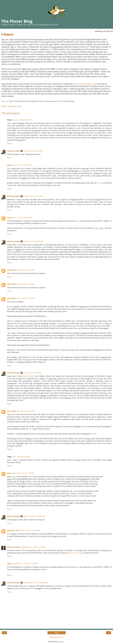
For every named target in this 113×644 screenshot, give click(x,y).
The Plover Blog (17, 21)
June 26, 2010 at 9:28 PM (22, 120)
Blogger (61, 642)
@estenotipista (28, 376)
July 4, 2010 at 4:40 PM (26, 411)
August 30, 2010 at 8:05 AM (34, 516)
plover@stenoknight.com (84, 84)
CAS (30, 429)
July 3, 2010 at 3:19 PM (32, 373)
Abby (9, 165)
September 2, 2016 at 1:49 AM (33, 547)
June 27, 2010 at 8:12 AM (33, 196)
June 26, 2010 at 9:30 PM (33, 151)
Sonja (9, 218)
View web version (56, 637)
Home (56, 633)
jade (9, 473)
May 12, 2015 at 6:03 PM (30, 530)
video (94, 434)
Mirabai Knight (13, 151)
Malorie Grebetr (14, 547)
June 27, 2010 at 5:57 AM (22, 165)
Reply (9, 144)
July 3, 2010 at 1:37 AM (26, 298)
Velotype (5, 101)
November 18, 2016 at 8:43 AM (36, 583)
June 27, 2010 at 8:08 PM (22, 218)
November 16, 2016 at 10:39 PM (25, 564)
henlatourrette (14, 530)
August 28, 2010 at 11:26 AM (23, 473)
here (109, 383)
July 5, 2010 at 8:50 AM (21, 457)
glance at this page (76, 553)
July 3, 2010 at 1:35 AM (26, 270)
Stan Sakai (12, 270)
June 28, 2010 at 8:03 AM (33, 241)
